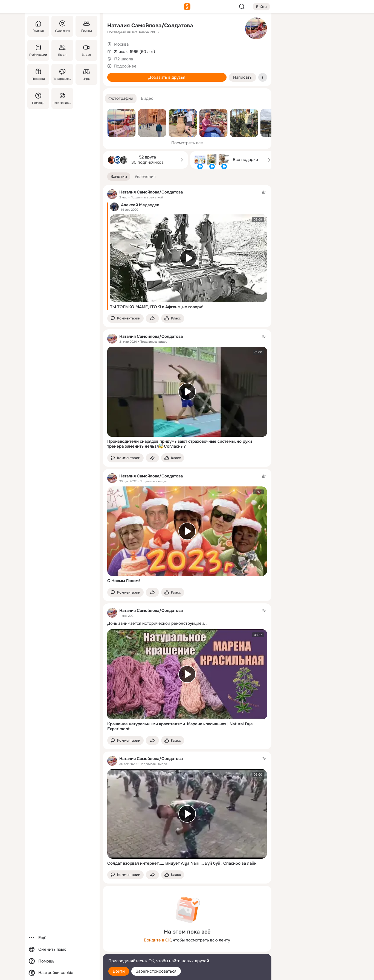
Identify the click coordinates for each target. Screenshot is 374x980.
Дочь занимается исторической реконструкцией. (156, 623)
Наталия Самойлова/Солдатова (150, 26)
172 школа (123, 59)
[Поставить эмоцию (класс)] (173, 319)
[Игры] (86, 74)
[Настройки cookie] (62, 973)
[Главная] (38, 26)
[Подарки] (38, 74)
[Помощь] (38, 98)
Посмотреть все (187, 143)
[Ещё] (62, 938)
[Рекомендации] (62, 98)
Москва (121, 44)
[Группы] (86, 26)
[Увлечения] (62, 26)
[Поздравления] (62, 74)
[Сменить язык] (62, 950)
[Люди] (62, 50)
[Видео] (86, 50)
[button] (121, 99)
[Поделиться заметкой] (152, 319)
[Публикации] (38, 50)
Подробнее (125, 66)
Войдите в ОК (157, 940)
